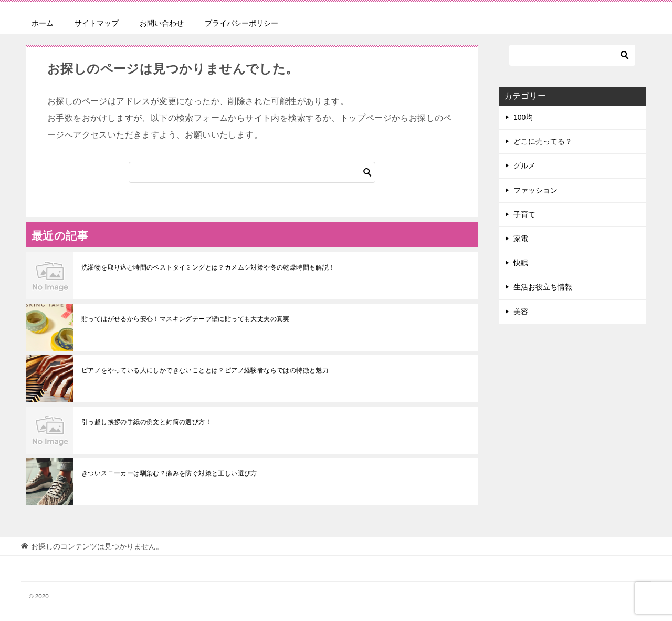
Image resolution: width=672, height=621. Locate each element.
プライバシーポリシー (241, 23)
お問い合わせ (162, 23)
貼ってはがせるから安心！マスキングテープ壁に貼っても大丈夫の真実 (186, 319)
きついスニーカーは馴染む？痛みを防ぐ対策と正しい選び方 (169, 473)
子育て (524, 214)
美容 (521, 312)
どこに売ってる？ (543, 141)
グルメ (524, 165)
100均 (523, 117)
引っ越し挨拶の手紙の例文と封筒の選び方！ (146, 422)
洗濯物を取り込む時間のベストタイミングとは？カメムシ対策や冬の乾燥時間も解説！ (208, 267)
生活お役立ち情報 (543, 287)
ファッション (535, 190)
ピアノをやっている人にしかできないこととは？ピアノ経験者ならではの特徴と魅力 (205, 370)
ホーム (43, 23)
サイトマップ (97, 23)
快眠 (521, 263)
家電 (521, 239)
